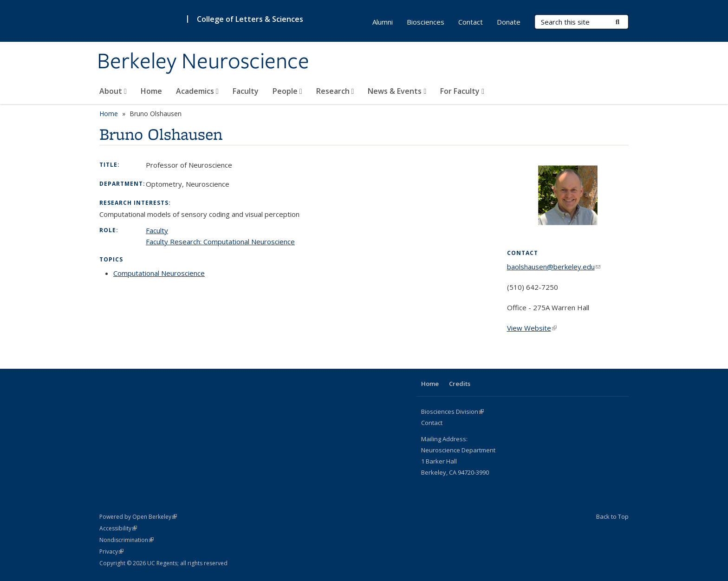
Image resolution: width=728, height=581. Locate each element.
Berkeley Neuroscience (203, 62)
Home (151, 91)
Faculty (246, 91)
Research (335, 91)
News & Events (397, 91)
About (113, 91)
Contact (471, 22)
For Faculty (462, 91)
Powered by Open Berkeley (138, 517)
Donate (509, 22)
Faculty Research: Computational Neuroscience (220, 242)
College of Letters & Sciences (250, 19)
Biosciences (426, 22)
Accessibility (118, 528)
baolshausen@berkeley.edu (554, 267)
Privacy (111, 552)
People (287, 91)
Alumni (383, 22)
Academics (197, 91)
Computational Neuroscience (159, 273)
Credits (460, 384)
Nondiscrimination (127, 540)
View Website (532, 328)
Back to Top (612, 516)
